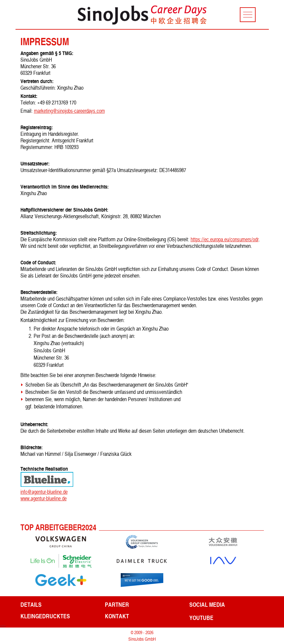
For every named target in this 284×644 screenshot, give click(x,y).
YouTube (201, 618)
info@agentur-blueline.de (44, 492)
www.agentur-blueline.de (44, 498)
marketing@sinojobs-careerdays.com (69, 111)
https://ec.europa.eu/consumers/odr (225, 239)
